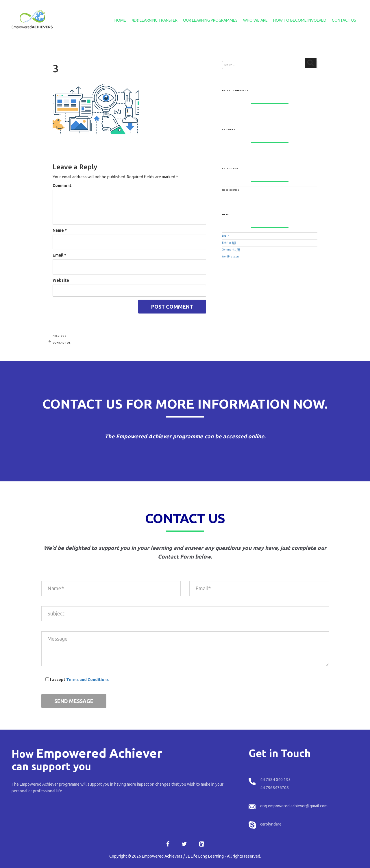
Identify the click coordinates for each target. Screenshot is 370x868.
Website (61, 280)
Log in (226, 236)
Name (60, 230)
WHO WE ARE (255, 20)
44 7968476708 (274, 788)
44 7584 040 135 (275, 780)
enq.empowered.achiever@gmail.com (294, 806)
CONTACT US (344, 20)
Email (59, 255)
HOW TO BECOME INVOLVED (300, 20)
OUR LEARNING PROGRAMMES (210, 20)
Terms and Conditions (87, 680)
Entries (229, 243)
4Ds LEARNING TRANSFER (155, 20)
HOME (120, 20)
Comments (231, 250)
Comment (62, 186)
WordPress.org (231, 257)
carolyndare (271, 824)
